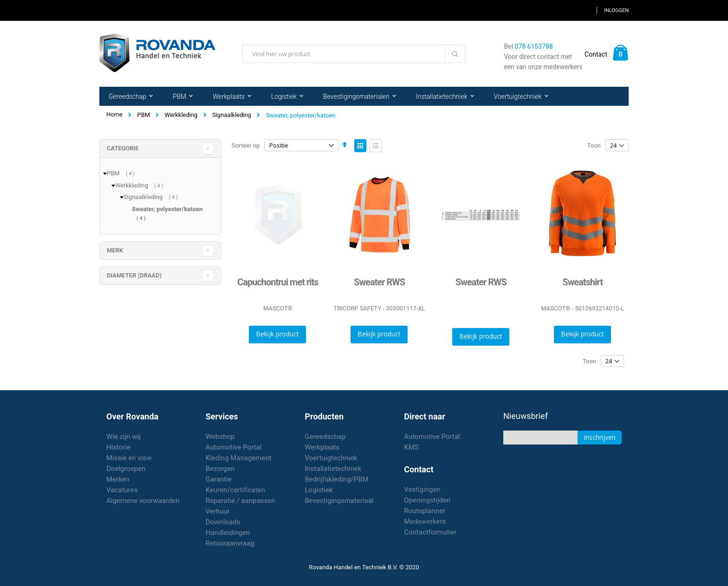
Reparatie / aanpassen (240, 501)
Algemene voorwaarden (143, 501)
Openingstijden (427, 500)
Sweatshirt (582, 282)
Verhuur (218, 511)
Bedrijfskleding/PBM (337, 479)
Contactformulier (430, 532)
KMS (411, 447)
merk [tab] (115, 250)
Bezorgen (220, 469)
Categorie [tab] (123, 148)
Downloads (223, 522)
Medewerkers (425, 522)
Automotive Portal (234, 447)
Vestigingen (422, 489)
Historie (118, 447)
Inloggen (616, 10)
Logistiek (319, 490)
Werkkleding (181, 115)
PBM (143, 115)
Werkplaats (322, 447)
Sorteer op (246, 145)
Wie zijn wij (123, 437)
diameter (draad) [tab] (134, 275)
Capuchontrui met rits (278, 282)
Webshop (220, 437)
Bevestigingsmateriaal (339, 501)
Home (114, 114)
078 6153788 (534, 46)
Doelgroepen (126, 469)
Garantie (219, 479)
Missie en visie (129, 458)
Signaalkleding (232, 115)
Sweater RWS (379, 282)
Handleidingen (228, 533)
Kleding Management (239, 458)
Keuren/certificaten (235, 490)
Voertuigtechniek (331, 458)
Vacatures (122, 490)
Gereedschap (325, 437)
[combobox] (354, 54)
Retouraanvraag (230, 543)
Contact (596, 54)
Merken (118, 479)
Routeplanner (425, 511)
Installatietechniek (333, 469)
